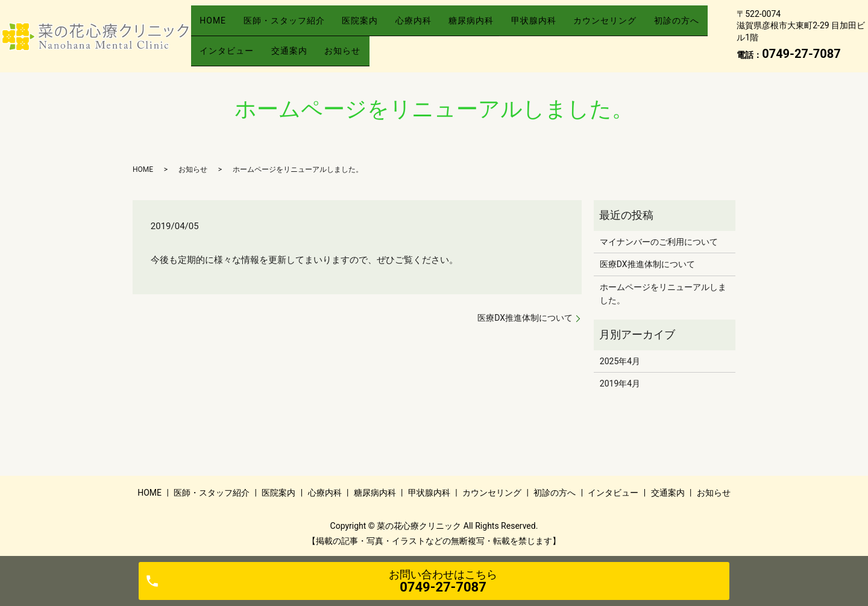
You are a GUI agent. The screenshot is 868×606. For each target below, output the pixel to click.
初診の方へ (226, 45)
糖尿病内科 (508, 26)
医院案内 (380, 26)
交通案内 (372, 45)
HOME (217, 26)
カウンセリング (658, 26)
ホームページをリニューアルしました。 (663, 294)
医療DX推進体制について (525, 318)
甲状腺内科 (578, 26)
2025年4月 (620, 361)
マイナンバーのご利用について (659, 242)
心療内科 (442, 26)
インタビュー (301, 45)
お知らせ (433, 45)
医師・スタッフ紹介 (296, 26)
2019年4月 (620, 383)
